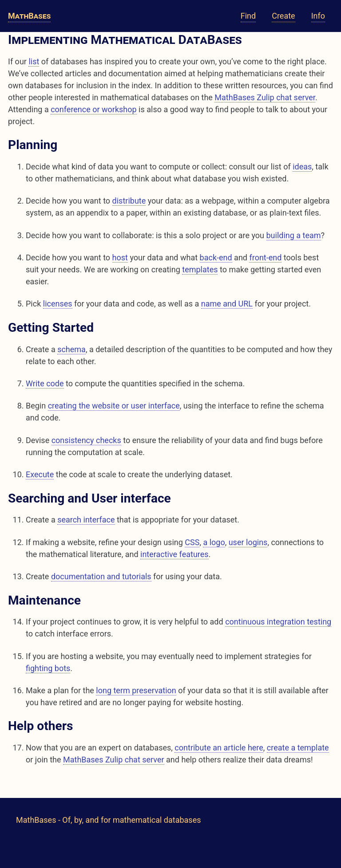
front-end (265, 257)
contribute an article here (219, 748)
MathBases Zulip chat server (265, 97)
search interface (86, 520)
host (120, 257)
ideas (302, 167)
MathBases (29, 16)
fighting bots (48, 668)
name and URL (227, 304)
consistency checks (86, 440)
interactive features (174, 554)
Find (248, 16)
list (34, 61)
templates (200, 269)
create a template (298, 748)
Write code (45, 383)
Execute (40, 474)
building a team (294, 235)
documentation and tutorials (101, 576)
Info (318, 16)
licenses (58, 304)
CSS (192, 542)
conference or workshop (94, 109)
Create (283, 16)
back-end (216, 257)
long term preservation (136, 690)
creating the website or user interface (114, 406)
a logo (214, 542)
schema (71, 349)
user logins (248, 542)
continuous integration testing (278, 622)
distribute (129, 201)
